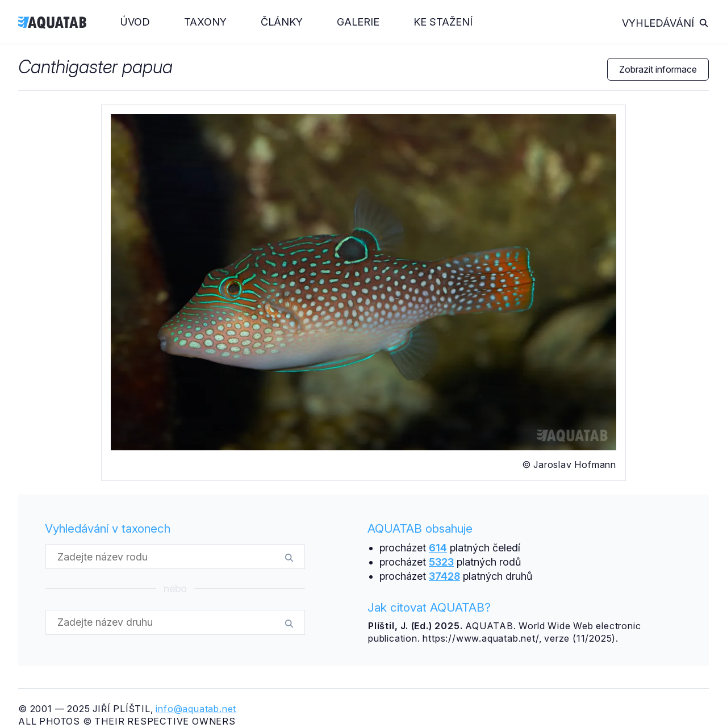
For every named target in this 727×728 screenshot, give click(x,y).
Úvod (135, 22)
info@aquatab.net (196, 709)
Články (282, 22)
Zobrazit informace (658, 69)
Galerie (358, 22)
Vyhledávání (665, 23)
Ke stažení (443, 22)
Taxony (205, 22)
